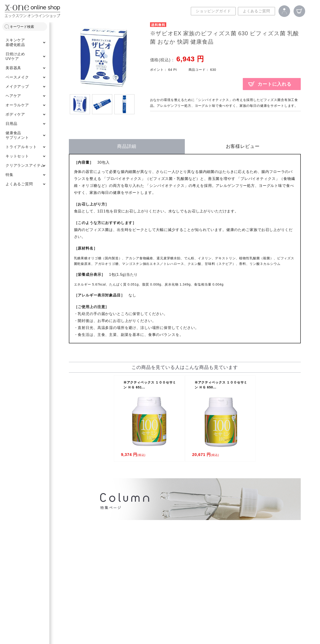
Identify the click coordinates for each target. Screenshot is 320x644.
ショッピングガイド (213, 11)
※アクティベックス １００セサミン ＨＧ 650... (221, 385)
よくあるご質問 (256, 11)
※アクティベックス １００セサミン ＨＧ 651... (150, 385)
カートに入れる (275, 84)
